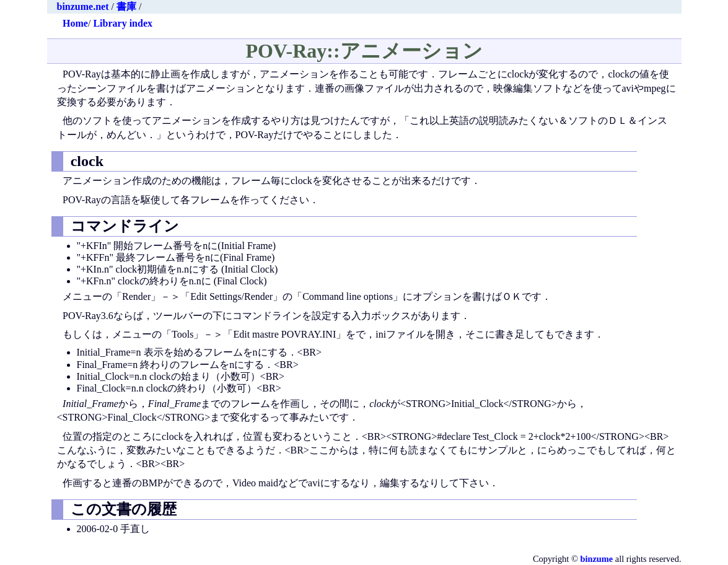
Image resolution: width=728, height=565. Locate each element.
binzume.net (83, 7)
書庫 (126, 7)
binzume (596, 559)
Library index (123, 23)
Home (75, 23)
